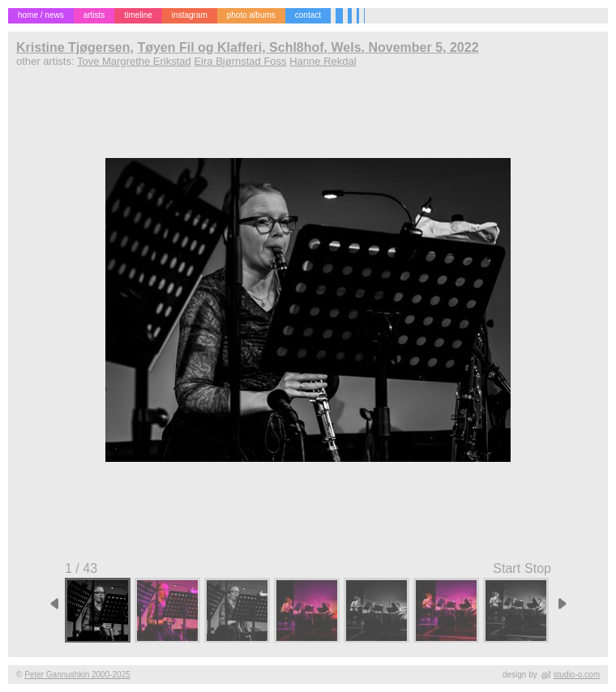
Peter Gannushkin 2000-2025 (77, 675)
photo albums (251, 15)
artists (94, 15)
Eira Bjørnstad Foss (240, 61)
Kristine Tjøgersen (73, 47)
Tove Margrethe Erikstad (134, 61)
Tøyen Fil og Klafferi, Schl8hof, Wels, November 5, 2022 (308, 47)
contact (308, 15)
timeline (138, 15)
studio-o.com (577, 675)
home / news (41, 15)
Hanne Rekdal (323, 61)
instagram (190, 15)
